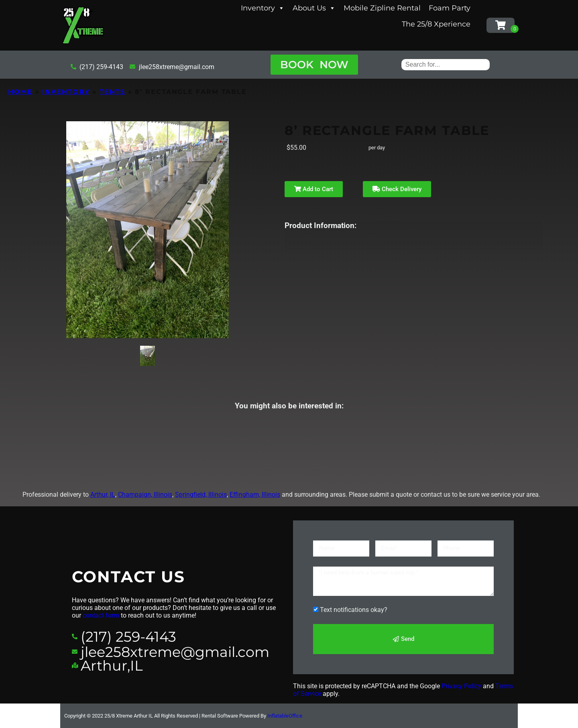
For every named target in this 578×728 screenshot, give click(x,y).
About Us (314, 8)
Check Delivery (397, 189)
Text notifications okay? (354, 610)
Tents (112, 92)
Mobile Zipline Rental (382, 8)
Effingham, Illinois (255, 495)
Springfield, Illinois (201, 495)
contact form (101, 615)
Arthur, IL (103, 495)
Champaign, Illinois (145, 495)
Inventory (263, 8)
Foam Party (450, 8)
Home (20, 92)
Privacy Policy (461, 686)
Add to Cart (314, 189)
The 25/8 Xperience (436, 24)
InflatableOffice (285, 716)
